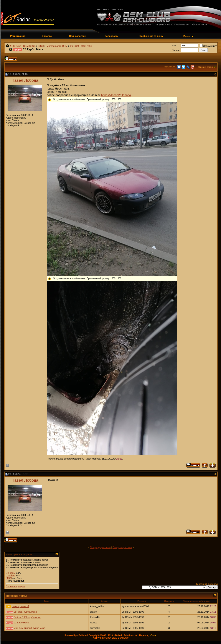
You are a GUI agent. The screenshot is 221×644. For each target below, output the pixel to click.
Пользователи (78, 36)
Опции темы (206, 67)
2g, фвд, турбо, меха (25, 612)
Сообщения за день (151, 36)
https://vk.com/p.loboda (116, 95)
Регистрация (18, 36)
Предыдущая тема (100, 547)
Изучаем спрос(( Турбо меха (30, 628)
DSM (41, 46)
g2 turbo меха (21, 623)
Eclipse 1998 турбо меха (27, 617)
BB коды (11, 573)
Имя (174, 46)
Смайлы (10, 576)
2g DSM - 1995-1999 (81, 46)
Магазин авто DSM (57, 46)
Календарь (111, 36)
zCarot (153, 635)
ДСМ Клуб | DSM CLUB (23, 46)
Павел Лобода (25, 80)
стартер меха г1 (21, 606)
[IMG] (9, 578)
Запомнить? (208, 46)
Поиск (187, 36)
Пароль (176, 50)
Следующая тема (122, 547)
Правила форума (15, 586)
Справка (47, 36)
